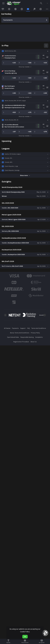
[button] (25, 51)
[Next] (45, 315)
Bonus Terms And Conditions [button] (20, 333)
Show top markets (25, 67)
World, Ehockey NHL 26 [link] (12, 120)
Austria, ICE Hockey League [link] (13, 154)
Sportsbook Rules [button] (13, 337)
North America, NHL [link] (11, 51)
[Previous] (5, 315)
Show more (25, 175)
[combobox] (46, 3)
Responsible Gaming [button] (27, 337)
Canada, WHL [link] (9, 162)
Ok (25, 637)
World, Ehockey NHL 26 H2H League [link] (15, 101)
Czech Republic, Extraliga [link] (12, 170)
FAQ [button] (28, 328)
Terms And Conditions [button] (39, 328)
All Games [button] (7, 328)
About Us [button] (34, 342)
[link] (14, 3)
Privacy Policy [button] (35, 333)
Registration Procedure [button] (21, 342)
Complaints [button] (39, 337)
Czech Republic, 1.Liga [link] (11, 166)
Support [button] (23, 328)
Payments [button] (15, 328)
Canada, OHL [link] (8, 158)
